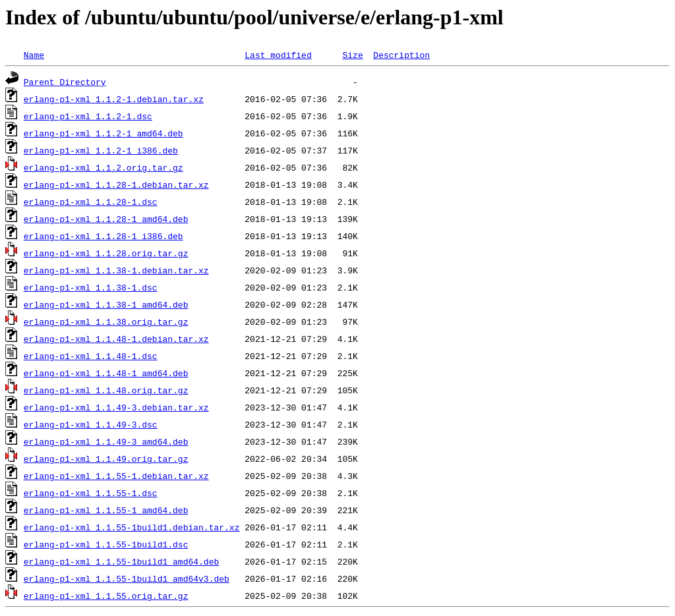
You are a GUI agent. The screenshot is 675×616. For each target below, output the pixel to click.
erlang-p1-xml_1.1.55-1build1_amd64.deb (121, 561)
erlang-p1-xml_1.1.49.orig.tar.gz (106, 459)
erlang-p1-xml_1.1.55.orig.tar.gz (106, 596)
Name (34, 55)
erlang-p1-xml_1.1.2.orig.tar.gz (103, 167)
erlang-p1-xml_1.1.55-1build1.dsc (106, 544)
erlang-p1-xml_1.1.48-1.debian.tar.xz (116, 339)
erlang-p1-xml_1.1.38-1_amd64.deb (106, 304)
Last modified (278, 55)
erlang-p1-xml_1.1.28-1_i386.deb (103, 236)
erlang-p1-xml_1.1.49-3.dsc (91, 424)
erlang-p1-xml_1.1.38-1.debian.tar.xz (116, 270)
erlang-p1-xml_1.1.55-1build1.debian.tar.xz (132, 527)
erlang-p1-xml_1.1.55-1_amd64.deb (106, 510)
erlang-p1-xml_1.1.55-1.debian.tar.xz (116, 476)
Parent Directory (65, 82)
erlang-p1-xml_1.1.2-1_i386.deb (101, 150)
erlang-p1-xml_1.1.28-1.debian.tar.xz (116, 184)
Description (401, 55)
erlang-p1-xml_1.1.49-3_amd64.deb (106, 441)
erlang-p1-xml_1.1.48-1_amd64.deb (106, 373)
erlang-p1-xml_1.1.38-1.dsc (91, 287)
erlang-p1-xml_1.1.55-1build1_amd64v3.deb (127, 578)
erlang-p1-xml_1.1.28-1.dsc (91, 202)
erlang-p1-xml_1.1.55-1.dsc (91, 493)
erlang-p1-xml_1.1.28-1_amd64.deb (106, 219)
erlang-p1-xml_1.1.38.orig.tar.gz (106, 322)
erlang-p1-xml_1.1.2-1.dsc (88, 116)
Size (352, 55)
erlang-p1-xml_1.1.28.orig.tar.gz (106, 253)
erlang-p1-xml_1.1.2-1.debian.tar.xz (114, 99)
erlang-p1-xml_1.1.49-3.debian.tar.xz (116, 407)
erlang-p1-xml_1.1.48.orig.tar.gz (106, 390)
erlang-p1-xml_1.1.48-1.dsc (91, 356)
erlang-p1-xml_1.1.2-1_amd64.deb (103, 133)
